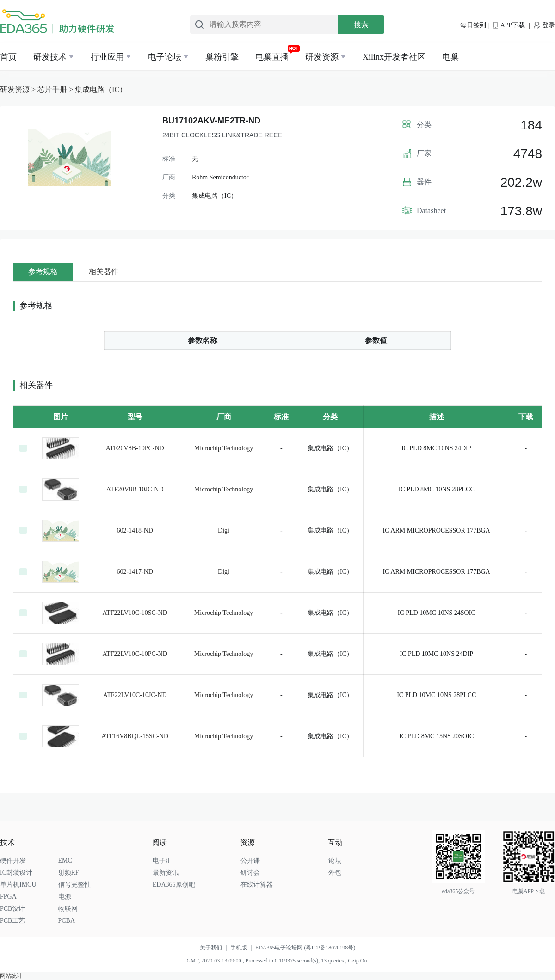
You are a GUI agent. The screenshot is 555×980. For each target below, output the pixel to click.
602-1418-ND (135, 530)
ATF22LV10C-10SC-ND (135, 613)
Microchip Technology (224, 448)
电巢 (450, 57)
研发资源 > (19, 89)
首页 (8, 57)
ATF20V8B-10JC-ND (135, 489)
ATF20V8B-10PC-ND (135, 448)
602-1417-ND (135, 572)
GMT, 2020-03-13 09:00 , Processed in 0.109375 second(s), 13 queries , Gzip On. (277, 961)
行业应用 (107, 57)
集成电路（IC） (101, 89)
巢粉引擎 (222, 57)
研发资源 (322, 57)
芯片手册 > (56, 89)
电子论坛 (165, 57)
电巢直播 (272, 57)
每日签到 (473, 25)
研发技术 (50, 57)
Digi (224, 530)
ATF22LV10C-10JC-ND (135, 695)
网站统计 (11, 976)
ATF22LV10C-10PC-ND (135, 654)
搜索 (361, 25)
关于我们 (215, 948)
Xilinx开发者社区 (394, 57)
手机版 (243, 948)
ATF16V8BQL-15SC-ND (135, 736)
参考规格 (43, 272)
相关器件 (104, 272)
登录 (544, 25)
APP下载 (509, 25)
